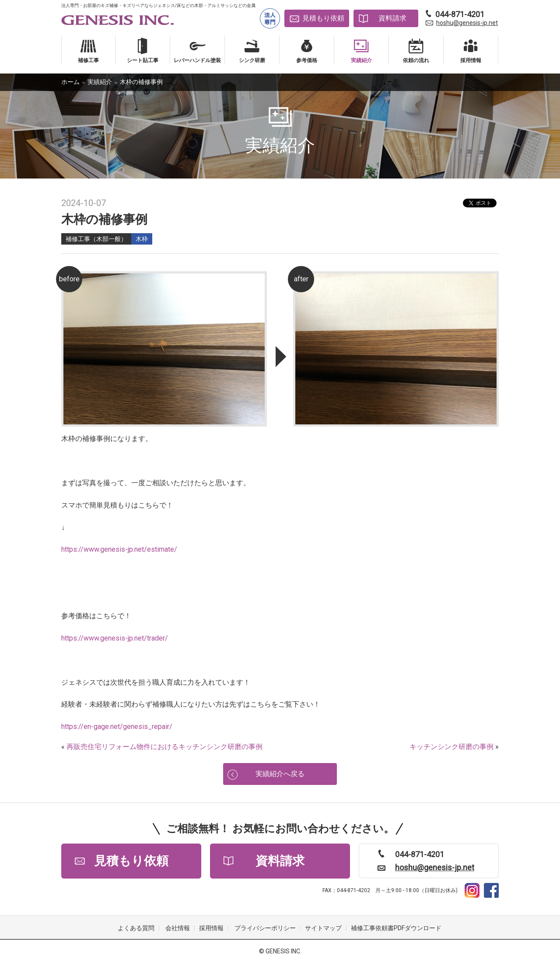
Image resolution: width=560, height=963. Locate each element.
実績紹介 (100, 82)
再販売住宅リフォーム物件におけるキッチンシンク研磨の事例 (164, 747)
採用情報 (211, 928)
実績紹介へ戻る (280, 774)
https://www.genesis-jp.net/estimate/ (119, 549)
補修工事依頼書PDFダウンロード (396, 928)
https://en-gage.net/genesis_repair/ (117, 727)
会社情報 (178, 928)
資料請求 (392, 18)
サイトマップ (323, 928)
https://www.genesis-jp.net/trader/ (115, 638)
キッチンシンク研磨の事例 (451, 747)
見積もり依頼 (323, 18)
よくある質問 (136, 928)
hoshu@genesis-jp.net (467, 23)
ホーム (70, 82)
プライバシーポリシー (265, 928)
